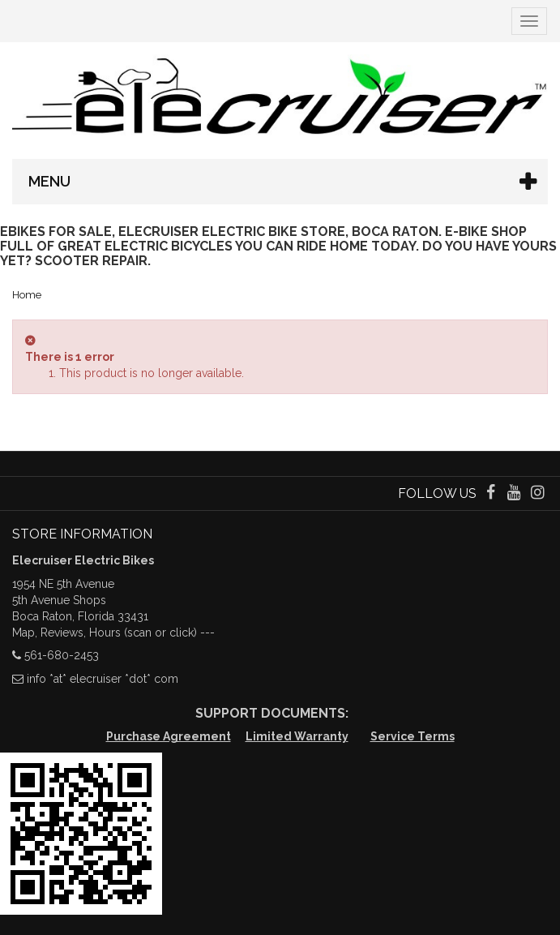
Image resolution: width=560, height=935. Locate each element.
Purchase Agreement (169, 736)
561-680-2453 (62, 655)
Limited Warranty (297, 736)
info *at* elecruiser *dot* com (103, 679)
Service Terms (413, 736)
